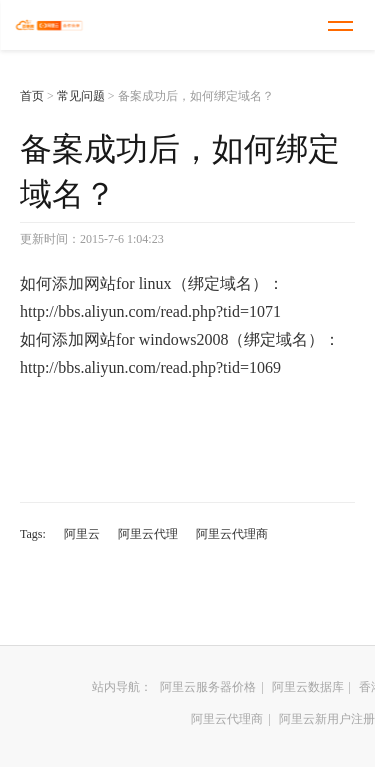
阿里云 (82, 534)
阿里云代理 (148, 534)
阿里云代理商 (232, 534)
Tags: (33, 534)
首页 (32, 96)
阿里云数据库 (308, 687)
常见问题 (81, 96)
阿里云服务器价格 (208, 687)
